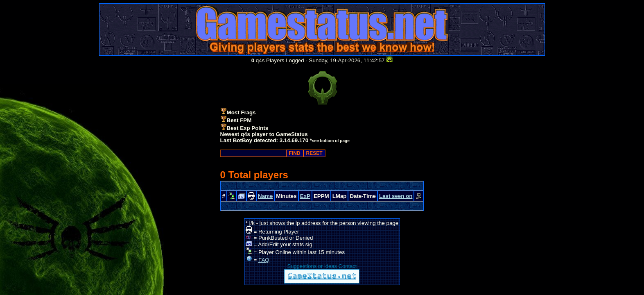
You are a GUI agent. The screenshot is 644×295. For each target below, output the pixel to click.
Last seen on (396, 196)
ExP (305, 196)
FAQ (264, 260)
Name (265, 196)
